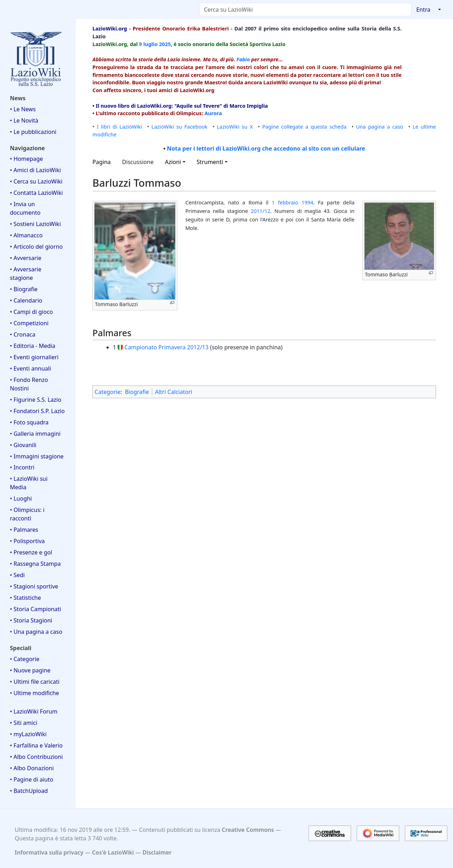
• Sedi (17, 575)
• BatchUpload (29, 791)
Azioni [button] (173, 162)
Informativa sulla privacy (49, 852)
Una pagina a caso (380, 126)
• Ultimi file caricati (35, 682)
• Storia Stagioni (31, 620)
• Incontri (22, 467)
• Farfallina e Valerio (36, 745)
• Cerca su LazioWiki (36, 181)
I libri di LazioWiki (120, 126)
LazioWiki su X (235, 126)
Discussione (138, 162)
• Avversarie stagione (26, 274)
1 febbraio (285, 202)
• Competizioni (29, 323)
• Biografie (24, 289)
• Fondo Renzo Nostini (29, 384)
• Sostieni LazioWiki (35, 224)
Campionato (141, 347)
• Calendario (26, 300)
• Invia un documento (25, 208)
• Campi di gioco (31, 312)
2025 (165, 44)
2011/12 (261, 211)
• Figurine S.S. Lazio (36, 400)
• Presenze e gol (31, 552)
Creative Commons (248, 830)
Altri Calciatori (174, 392)
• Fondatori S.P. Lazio (37, 411)
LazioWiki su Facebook (179, 126)
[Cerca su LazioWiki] (305, 10)
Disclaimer (157, 852)
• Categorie (25, 659)
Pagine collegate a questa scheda (304, 126)
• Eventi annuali (30, 368)
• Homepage (26, 159)
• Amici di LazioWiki (35, 170)
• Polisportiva (27, 541)
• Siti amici (24, 723)
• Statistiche (25, 598)
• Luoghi (21, 498)
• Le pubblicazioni (33, 132)
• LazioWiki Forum (34, 711)
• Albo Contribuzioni (36, 757)
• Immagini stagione (37, 456)
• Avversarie (26, 258)
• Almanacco (26, 235)
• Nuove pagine (30, 670)
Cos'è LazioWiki (113, 852)
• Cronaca (23, 334)
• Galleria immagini (35, 434)
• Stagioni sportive (34, 586)
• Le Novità (24, 120)
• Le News (23, 109)
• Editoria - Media (33, 346)
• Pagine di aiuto (31, 779)
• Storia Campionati (36, 609)
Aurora (213, 113)
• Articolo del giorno (36, 247)
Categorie (107, 392)
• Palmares (24, 530)
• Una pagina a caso (36, 632)
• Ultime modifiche (35, 693)
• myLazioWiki (28, 734)
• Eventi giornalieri (34, 357)
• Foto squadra (29, 422)
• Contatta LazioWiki (36, 193)
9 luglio (148, 44)
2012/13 (198, 347)
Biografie (137, 392)
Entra (423, 10)
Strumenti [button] (210, 162)
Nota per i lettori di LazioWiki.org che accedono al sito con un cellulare (266, 148)
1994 (307, 202)
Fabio (243, 59)
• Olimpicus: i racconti (27, 514)
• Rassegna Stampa (35, 564)
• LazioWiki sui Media (29, 483)
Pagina (102, 162)
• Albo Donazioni (32, 768)
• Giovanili (23, 445)
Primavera (172, 347)
